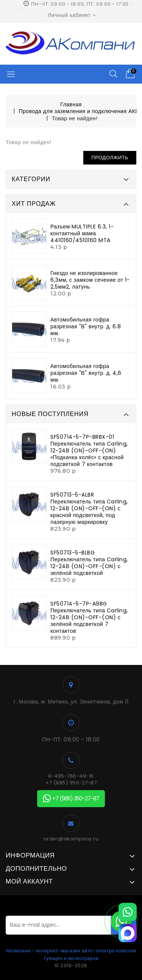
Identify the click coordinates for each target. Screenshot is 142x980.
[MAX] (128, 933)
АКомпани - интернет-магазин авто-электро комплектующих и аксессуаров (71, 954)
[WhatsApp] (128, 912)
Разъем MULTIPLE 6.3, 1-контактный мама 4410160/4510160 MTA (82, 233)
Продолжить (110, 158)
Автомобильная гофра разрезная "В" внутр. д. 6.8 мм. (86, 326)
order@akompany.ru (71, 839)
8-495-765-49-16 (71, 776)
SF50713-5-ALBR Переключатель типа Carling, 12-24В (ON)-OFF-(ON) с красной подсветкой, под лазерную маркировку (89, 508)
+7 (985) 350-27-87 (71, 783)
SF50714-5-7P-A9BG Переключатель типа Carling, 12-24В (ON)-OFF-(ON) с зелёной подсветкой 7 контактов (89, 617)
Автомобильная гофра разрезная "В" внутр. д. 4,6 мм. (86, 373)
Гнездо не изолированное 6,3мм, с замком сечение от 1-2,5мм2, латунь (90, 280)
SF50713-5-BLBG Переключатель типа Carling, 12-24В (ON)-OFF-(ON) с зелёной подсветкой (89, 563)
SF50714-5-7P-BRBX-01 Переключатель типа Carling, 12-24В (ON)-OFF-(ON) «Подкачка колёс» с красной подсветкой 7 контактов (89, 450)
